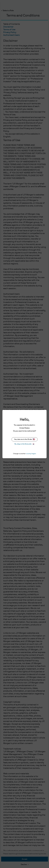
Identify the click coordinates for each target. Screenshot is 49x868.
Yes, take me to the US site (25, 439)
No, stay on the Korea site (24, 444)
